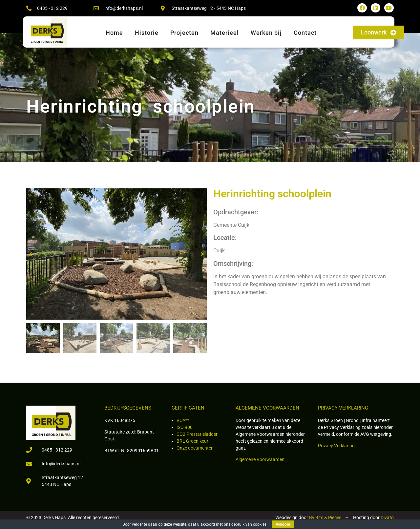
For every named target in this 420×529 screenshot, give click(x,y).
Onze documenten (195, 448)
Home (114, 33)
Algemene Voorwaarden (260, 459)
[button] (31, 254)
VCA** (183, 420)
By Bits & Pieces (325, 518)
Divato (387, 518)
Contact (305, 33)
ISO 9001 (186, 427)
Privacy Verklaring (336, 446)
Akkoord (283, 524)
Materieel (225, 33)
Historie (147, 33)
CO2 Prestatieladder (197, 434)
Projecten (184, 33)
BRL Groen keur (192, 441)
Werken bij (266, 33)
